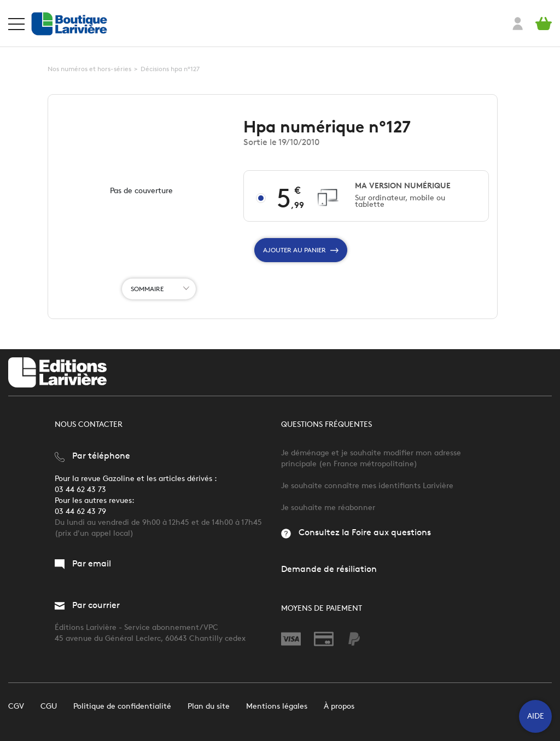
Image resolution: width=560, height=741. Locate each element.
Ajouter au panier (301, 250)
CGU (49, 706)
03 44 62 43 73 (80, 490)
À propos (339, 706)
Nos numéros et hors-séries (89, 69)
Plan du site (209, 706)
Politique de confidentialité (122, 706)
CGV (16, 706)
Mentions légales (277, 706)
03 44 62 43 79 (80, 511)
